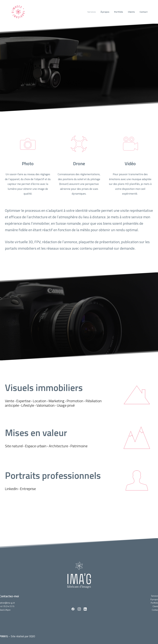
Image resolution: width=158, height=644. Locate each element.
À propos (105, 12)
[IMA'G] (18, 12)
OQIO (32, 636)
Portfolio (119, 12)
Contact (144, 12)
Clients (131, 12)
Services (91, 12)
